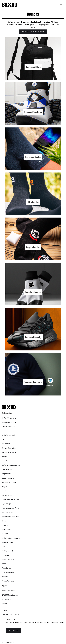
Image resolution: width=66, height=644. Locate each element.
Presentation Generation (10, 517)
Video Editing (6, 568)
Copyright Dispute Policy (10, 614)
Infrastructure (6, 491)
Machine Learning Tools (10, 508)
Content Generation (9, 448)
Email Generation (8, 461)
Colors (4, 439)
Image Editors (6, 474)
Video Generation (8, 572)
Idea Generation (7, 469)
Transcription (6, 555)
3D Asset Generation (9, 418)
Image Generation (8, 478)
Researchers (6, 529)
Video (4, 564)
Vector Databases (8, 559)
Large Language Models (10, 499)
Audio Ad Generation (9, 435)
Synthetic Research (9, 542)
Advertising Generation (10, 422)
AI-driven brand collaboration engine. (34, 22)
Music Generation (8, 512)
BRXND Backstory (8, 599)
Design (4, 457)
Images (4, 487)
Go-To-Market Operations (11, 465)
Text (3, 547)
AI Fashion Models (8, 427)
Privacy (4, 610)
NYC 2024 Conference (10, 595)
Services (5, 534)
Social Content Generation (11, 538)
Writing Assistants (8, 581)
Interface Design (8, 495)
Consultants (6, 444)
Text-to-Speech (7, 551)
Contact (4, 604)
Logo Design (6, 504)
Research (5, 521)
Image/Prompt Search (9, 482)
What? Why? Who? (8, 591)
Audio (4, 431)
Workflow (5, 577)
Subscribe (14, 630)
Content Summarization (10, 452)
